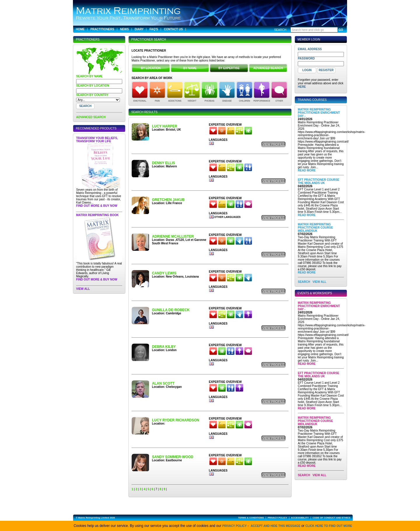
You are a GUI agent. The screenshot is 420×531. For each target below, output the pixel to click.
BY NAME (190, 68)
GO (341, 30)
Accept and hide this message (276, 526)
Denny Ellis (163, 163)
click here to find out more (329, 526)
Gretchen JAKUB (168, 200)
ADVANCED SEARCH (91, 117)
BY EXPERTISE (229, 68)
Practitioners (102, 29)
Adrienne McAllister (173, 236)
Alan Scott (163, 383)
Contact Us (173, 29)
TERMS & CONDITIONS (251, 518)
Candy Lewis (164, 273)
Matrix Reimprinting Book (97, 215)
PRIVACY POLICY (278, 518)
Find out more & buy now (97, 206)
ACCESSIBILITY (300, 518)
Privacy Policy (235, 526)
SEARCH (304, 282)
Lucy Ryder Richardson (176, 420)
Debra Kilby (164, 347)
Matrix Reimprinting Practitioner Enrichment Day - (319, 113)
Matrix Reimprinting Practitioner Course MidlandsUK (315, 228)
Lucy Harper (164, 126)
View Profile (274, 144)
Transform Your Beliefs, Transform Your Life (97, 140)
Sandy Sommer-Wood (173, 457)
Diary (139, 29)
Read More (307, 170)
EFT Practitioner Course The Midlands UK (318, 181)
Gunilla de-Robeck (171, 310)
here (302, 87)
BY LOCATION (151, 68)
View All (83, 289)
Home (80, 29)
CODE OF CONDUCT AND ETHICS (331, 518)
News (125, 29)
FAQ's (154, 29)
